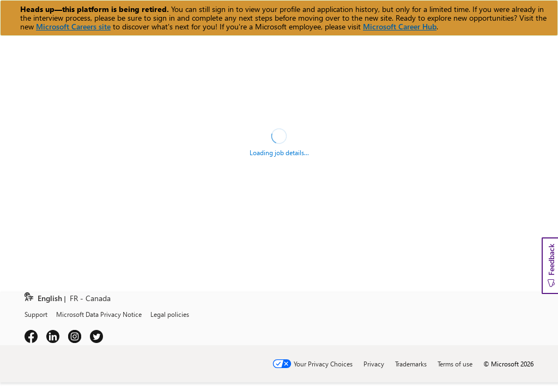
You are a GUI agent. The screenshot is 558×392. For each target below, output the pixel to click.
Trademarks (411, 364)
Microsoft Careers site (73, 26)
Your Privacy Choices (323, 364)
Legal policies (170, 314)
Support (36, 314)
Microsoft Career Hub (400, 26)
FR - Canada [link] (90, 299)
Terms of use (455, 364)
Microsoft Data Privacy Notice (99, 314)
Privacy (374, 364)
